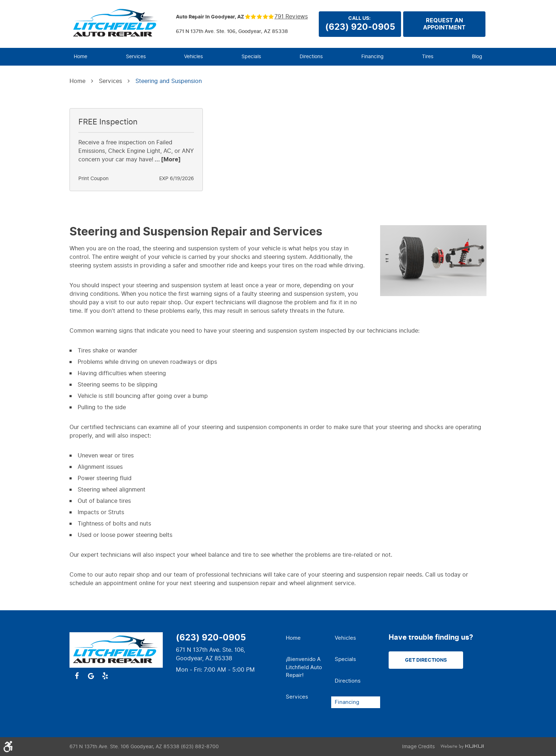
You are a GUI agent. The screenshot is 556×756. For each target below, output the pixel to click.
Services (136, 57)
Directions (311, 57)
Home (80, 57)
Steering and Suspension (169, 81)
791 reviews (291, 17)
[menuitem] (80, 57)
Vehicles (193, 57)
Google (91, 676)
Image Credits (418, 747)
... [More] (167, 160)
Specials (251, 57)
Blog (477, 57)
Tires (428, 57)
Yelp (105, 676)
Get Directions (426, 660)
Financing (372, 57)
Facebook (77, 676)
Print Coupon (93, 179)
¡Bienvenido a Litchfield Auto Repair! (304, 667)
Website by (462, 747)
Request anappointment (444, 24)
